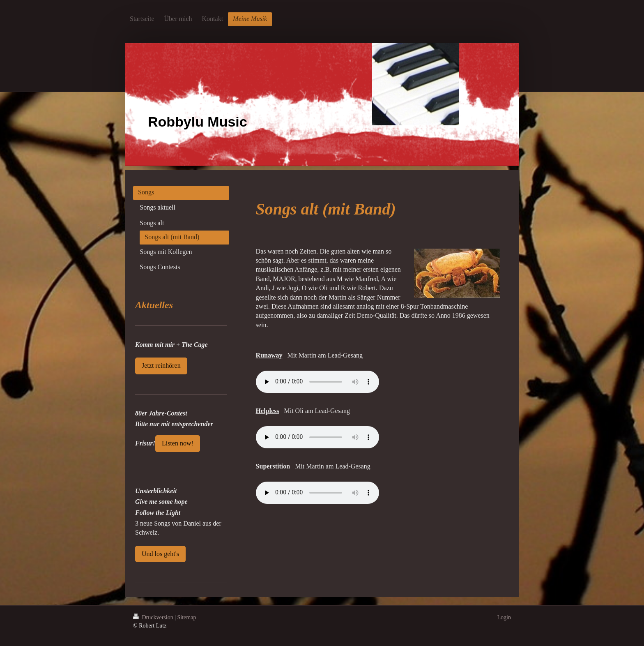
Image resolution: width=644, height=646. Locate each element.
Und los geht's (160, 554)
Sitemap (187, 617)
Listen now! (178, 443)
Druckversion (154, 617)
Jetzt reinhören (161, 366)
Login (504, 617)
